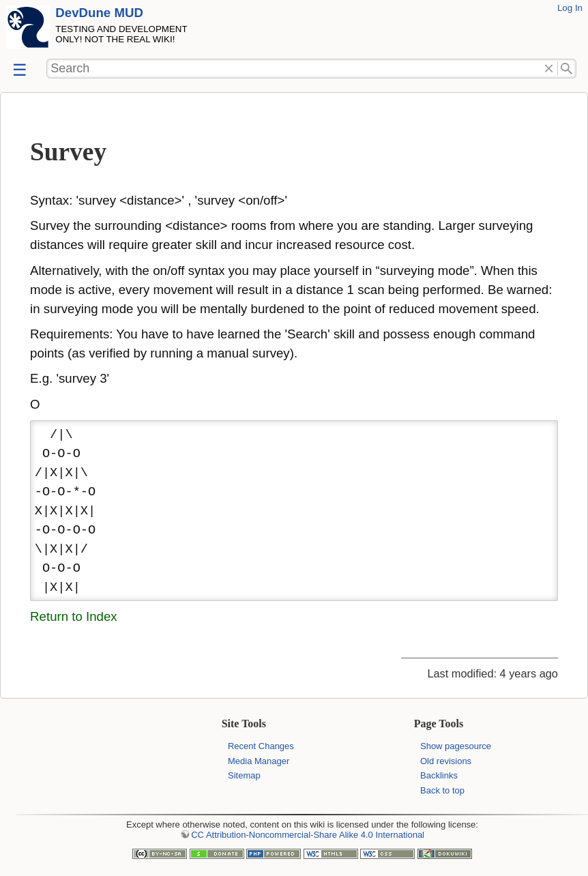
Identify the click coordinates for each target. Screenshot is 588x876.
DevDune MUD (99, 13)
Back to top (442, 790)
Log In (570, 8)
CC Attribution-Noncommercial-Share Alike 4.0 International (308, 835)
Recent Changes (261, 746)
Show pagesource (456, 746)
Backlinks (439, 775)
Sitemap (244, 775)
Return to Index (74, 616)
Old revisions (446, 761)
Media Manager (259, 761)
